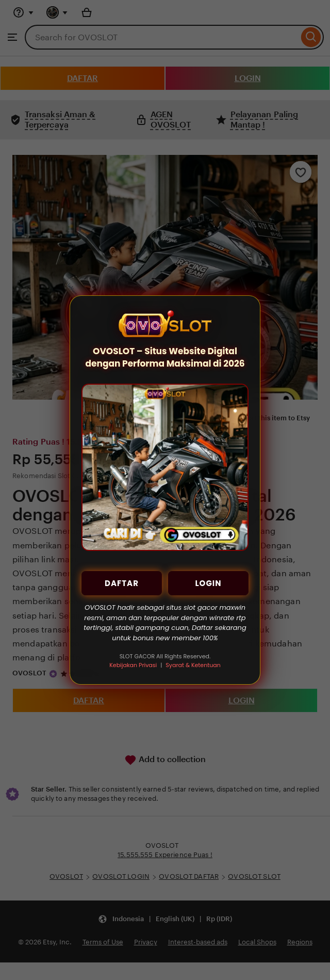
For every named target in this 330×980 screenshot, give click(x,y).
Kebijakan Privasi (133, 665)
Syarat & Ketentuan (193, 665)
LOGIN (208, 583)
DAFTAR (122, 583)
